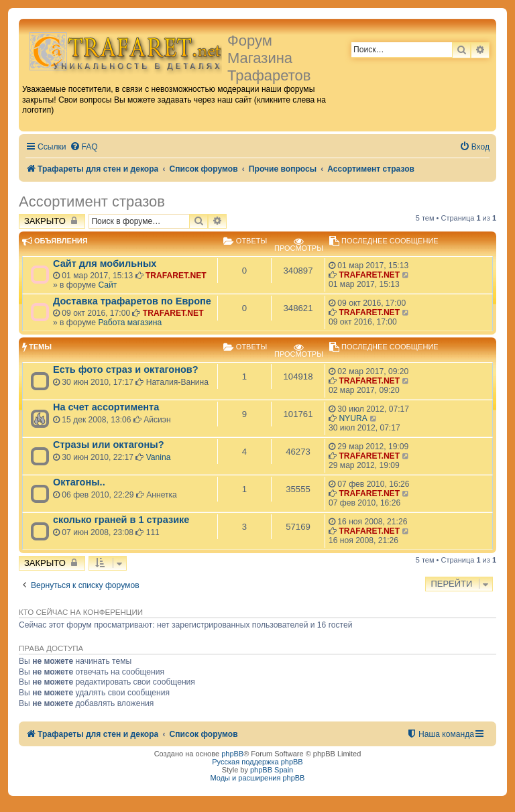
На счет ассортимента (106, 407)
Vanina (159, 457)
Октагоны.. (79, 482)
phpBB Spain (272, 770)
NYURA (353, 418)
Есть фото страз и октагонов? (126, 369)
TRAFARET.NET (176, 276)
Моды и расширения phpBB (258, 778)
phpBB (232, 754)
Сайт (107, 285)
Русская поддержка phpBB (257, 762)
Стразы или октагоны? (109, 445)
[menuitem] (84, 147)
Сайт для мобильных (105, 264)
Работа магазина (130, 323)
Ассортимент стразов (92, 201)
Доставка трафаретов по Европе (132, 301)
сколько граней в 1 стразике (121, 520)
